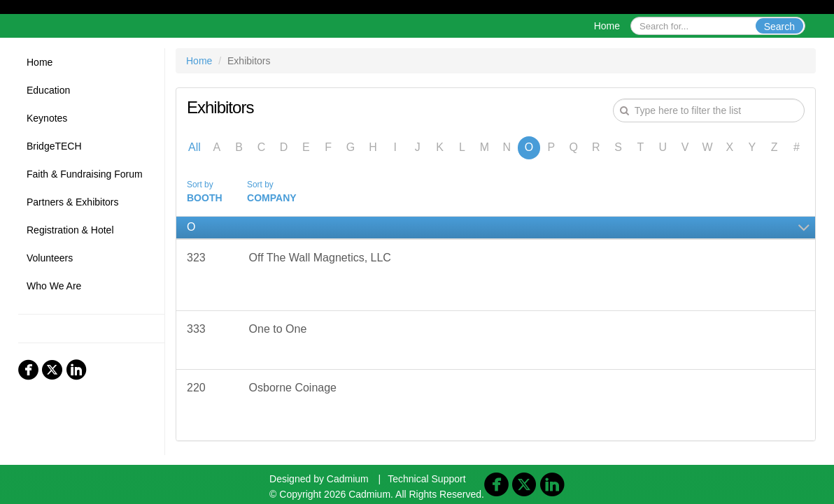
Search (779, 27)
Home (607, 26)
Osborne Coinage (293, 388)
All (195, 147)
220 (196, 388)
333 (196, 329)
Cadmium (348, 479)
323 (196, 258)
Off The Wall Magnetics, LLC (320, 258)
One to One (278, 329)
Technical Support (426, 479)
